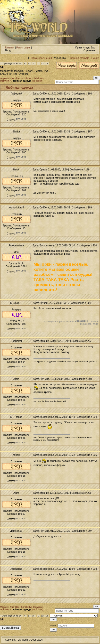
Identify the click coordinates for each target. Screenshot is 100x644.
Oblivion (4, 81)
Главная (10, 48)
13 (47, 64)
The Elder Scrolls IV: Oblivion (26, 78)
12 (42, 64)
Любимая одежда (21, 81)
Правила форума (79, 58)
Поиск (95, 58)
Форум (4, 78)
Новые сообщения (41, 58)
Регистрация (23, 48)
